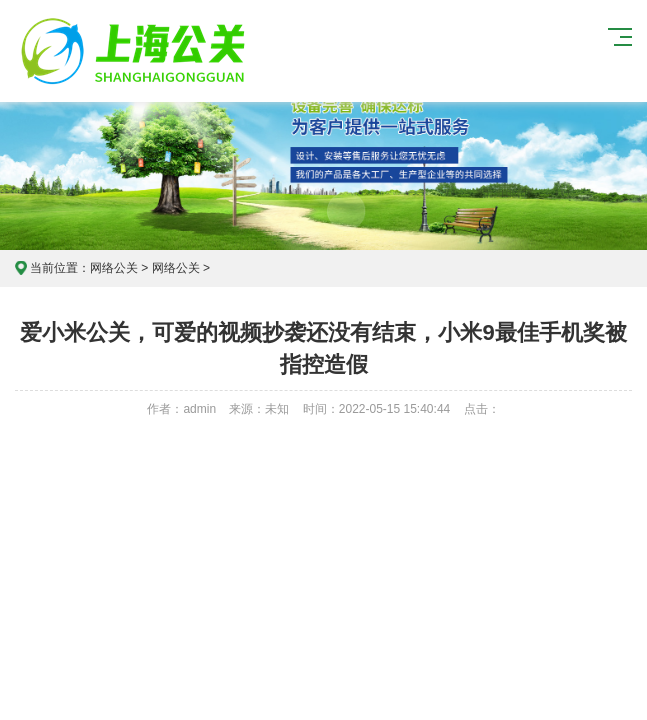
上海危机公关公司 (136, 51)
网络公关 (114, 268)
